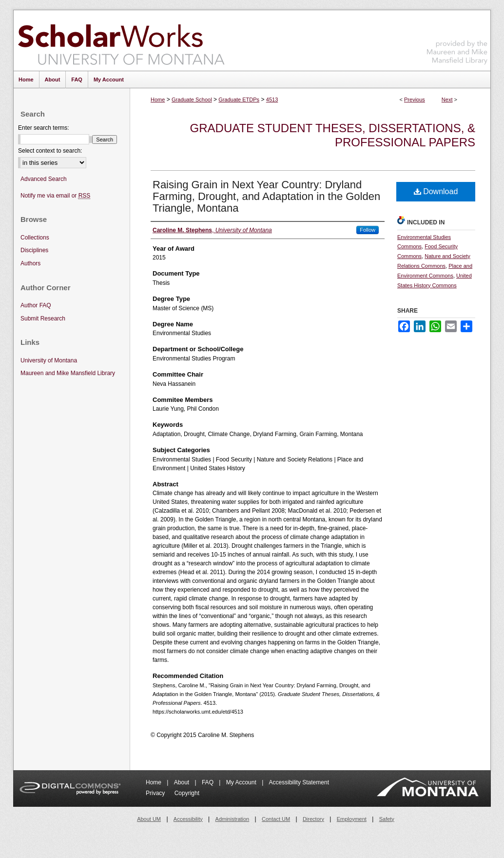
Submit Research (43, 319)
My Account (242, 782)
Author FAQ (36, 305)
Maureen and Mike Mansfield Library (457, 39)
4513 (272, 100)
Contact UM (276, 819)
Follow (368, 230)
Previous (415, 100)
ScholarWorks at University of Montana (121, 40)
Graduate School (192, 100)
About (183, 782)
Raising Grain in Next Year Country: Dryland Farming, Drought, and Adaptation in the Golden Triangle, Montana (266, 196)
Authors (30, 263)
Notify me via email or (55, 196)
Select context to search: (50, 151)
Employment (352, 819)
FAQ (208, 782)
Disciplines (34, 250)
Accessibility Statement (299, 782)
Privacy (156, 793)
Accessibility (188, 819)
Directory (313, 819)
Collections (35, 238)
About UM (149, 819)
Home (158, 100)
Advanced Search (44, 179)
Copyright (187, 793)
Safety (387, 819)
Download (436, 191)
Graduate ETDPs (239, 100)
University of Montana (49, 360)
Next (447, 100)
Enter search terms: (44, 128)
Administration (233, 819)
